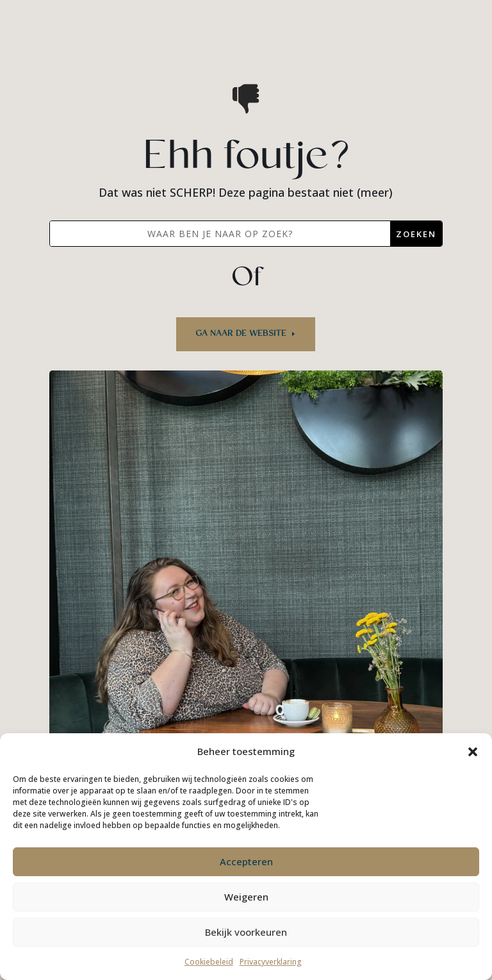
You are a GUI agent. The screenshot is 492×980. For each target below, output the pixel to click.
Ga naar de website (241, 334)
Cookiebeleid (209, 962)
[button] (473, 752)
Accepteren (246, 861)
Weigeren (246, 897)
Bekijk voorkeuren (246, 932)
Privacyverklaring (271, 962)
